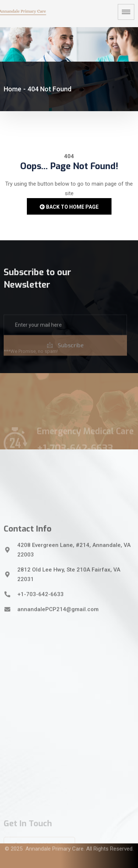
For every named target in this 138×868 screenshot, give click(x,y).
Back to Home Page (69, 207)
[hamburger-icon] (126, 12)
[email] (65, 339)
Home (13, 89)
